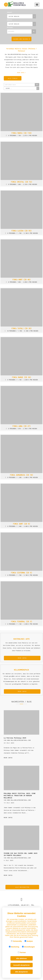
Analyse (29, 941)
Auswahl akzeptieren (21, 965)
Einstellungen (28, 947)
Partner (22, 952)
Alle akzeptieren (21, 972)
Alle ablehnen (21, 958)
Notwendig (16, 941)
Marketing (14, 947)
